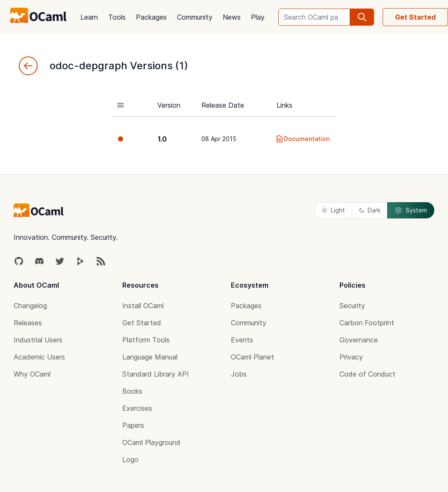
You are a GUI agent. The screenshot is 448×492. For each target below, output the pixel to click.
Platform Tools (146, 340)
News (232, 17)
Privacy (351, 357)
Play (258, 17)
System (411, 210)
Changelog (30, 306)
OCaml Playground (151, 442)
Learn (89, 17)
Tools (117, 17)
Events (242, 340)
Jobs (239, 374)
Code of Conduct (367, 374)
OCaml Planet (252, 357)
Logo (130, 460)
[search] (362, 17)
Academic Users (39, 357)
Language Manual (150, 357)
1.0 (162, 139)
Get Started (415, 17)
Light (333, 210)
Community (195, 17)
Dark (370, 210)
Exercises (137, 408)
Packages (151, 17)
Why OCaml (32, 374)
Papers (133, 425)
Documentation (302, 139)
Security (352, 306)
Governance (359, 340)
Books (132, 391)
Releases (28, 323)
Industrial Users (38, 340)
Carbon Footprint (367, 323)
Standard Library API (156, 374)
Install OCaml (143, 306)
